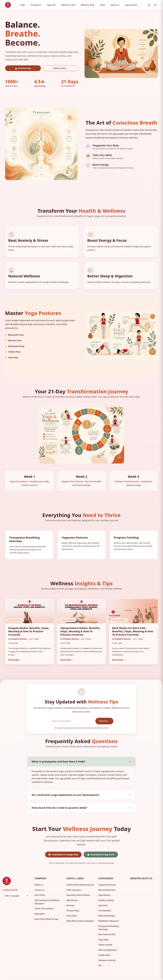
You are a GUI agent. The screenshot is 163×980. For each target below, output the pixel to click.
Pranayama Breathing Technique (109, 920)
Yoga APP (51, 5)
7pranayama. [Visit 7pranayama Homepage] (79, 975)
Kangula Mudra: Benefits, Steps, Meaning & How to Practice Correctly (29, 623)
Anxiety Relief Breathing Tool (80, 877)
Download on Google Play (63, 847)
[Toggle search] (149, 5)
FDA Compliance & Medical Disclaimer (47, 894)
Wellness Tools (68, 5)
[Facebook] (134, 877)
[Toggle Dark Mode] (155, 5)
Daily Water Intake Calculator (80, 913)
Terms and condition (44, 901)
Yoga (22, 5)
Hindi (102, 5)
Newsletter (40, 906)
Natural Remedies (107, 908)
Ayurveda (103, 897)
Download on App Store (101, 847)
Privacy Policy (73, 903)
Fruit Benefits (105, 903)
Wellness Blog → (60, 68)
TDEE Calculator (74, 882)
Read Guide (15, 652)
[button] (17, 888)
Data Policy (40, 887)
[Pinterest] (143, 877)
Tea (100, 957)
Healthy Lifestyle (106, 892)
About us (115, 5)
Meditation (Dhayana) (109, 913)
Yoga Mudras (131, 5)
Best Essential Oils (107, 926)
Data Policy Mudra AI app (46, 911)
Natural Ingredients (108, 942)
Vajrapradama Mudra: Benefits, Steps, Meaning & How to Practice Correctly (80, 623)
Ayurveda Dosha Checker (78, 887)
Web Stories (72, 892)
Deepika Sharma (19, 631)
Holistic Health (105, 937)
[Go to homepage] (18, 873)
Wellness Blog (88, 5)
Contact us (40, 882)
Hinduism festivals (107, 952)
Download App (23, 68)
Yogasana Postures (107, 877)
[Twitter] (152, 877)
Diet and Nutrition (107, 882)
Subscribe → (104, 713)
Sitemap (70, 897)
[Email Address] (72, 713)
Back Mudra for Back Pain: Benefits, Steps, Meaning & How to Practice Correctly (133, 623)
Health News (104, 947)
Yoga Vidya (103, 932)
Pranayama (36, 5)
